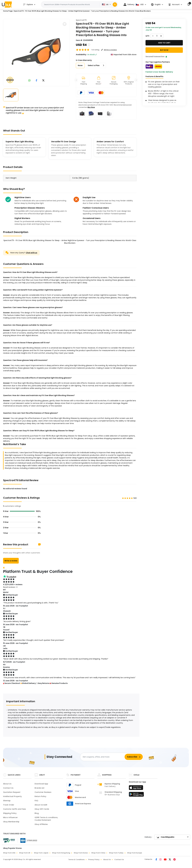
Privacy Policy (94, 860)
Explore (28, 5)
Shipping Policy (10, 813)
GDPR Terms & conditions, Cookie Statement (46, 819)
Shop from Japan (41, 853)
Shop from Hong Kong (61, 853)
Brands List (39, 788)
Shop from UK (25, 853)
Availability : (81, 55)
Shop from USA (9, 853)
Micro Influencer (10, 817)
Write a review (11, 561)
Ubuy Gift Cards (42, 809)
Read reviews (10, 587)
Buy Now (91, 107)
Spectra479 (81, 20)
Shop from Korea (81, 853)
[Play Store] (136, 795)
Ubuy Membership (11, 822)
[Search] (115, 5)
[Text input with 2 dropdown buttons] (71, 5)
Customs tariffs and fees (15, 809)
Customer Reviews (43, 792)
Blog (37, 813)
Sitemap (7, 801)
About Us (7, 784)
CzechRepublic (165, 837)
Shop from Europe (135, 853)
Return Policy (40, 796)
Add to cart (164, 43)
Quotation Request (12, 792)
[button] (175, 5)
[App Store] (136, 788)
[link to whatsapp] (30, 81)
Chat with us (31, 253)
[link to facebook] (37, 81)
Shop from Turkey (116, 853)
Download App (41, 784)
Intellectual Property (12, 796)
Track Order (9, 805)
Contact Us (8, 788)
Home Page (8, 11)
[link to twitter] (43, 81)
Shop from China (98, 853)
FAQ (36, 801)
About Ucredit (41, 805)
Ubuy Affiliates (41, 824)
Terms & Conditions (76, 860)
